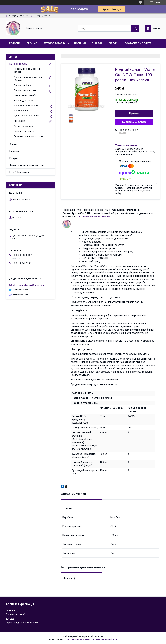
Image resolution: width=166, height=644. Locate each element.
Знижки (13, 144)
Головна (15, 43)
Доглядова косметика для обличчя (28, 79)
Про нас (32, 43)
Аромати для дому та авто (28, 136)
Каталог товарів (54, 43)
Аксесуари (19, 121)
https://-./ (95, 217)
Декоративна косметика (26, 106)
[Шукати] (135, 28)
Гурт (31, 52)
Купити (134, 113)
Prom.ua (99, 636)
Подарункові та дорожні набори (27, 70)
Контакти (15, 52)
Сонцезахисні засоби (25, 95)
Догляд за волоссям (25, 90)
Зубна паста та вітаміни (26, 116)
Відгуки (113, 43)
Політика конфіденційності (105, 639)
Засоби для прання (24, 131)
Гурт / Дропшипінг (19, 172)
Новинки (80, 43)
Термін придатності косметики (27, 165)
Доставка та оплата (138, 43)
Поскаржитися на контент (78, 639)
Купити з (134, 122)
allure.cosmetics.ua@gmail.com (28, 285)
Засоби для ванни (23, 101)
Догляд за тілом (22, 85)
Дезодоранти (21, 111)
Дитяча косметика (23, 126)
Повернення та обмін (17, 614)
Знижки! (97, 43)
